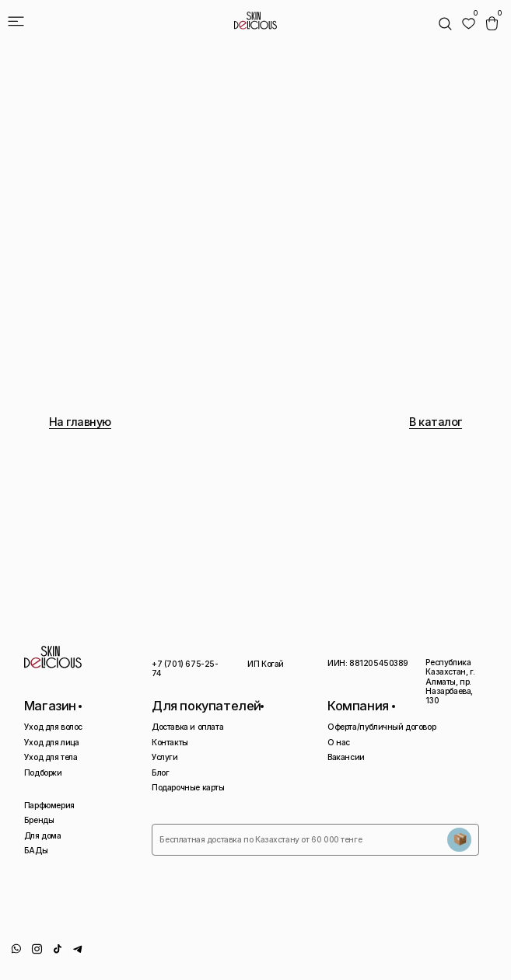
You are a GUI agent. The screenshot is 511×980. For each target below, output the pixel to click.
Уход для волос (53, 727)
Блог (160, 772)
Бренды (39, 820)
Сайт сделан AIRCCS (467, 953)
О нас (339, 742)
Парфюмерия (49, 805)
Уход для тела (51, 757)
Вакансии (346, 757)
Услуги (165, 757)
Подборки (43, 772)
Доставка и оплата (187, 727)
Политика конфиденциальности (338, 957)
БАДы (36, 850)
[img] (469, 24)
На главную (80, 422)
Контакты (170, 742)
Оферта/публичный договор (381, 727)
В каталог (435, 422)
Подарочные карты (188, 787)
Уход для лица (52, 742)
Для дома (43, 835)
